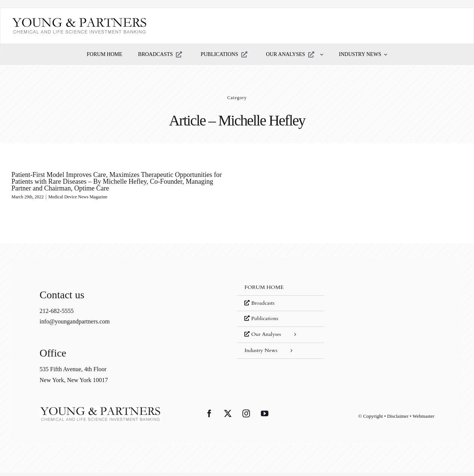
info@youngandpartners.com (75, 324)
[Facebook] (209, 416)
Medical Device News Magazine (78, 197)
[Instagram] (246, 416)
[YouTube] (265, 416)
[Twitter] (228, 416)
